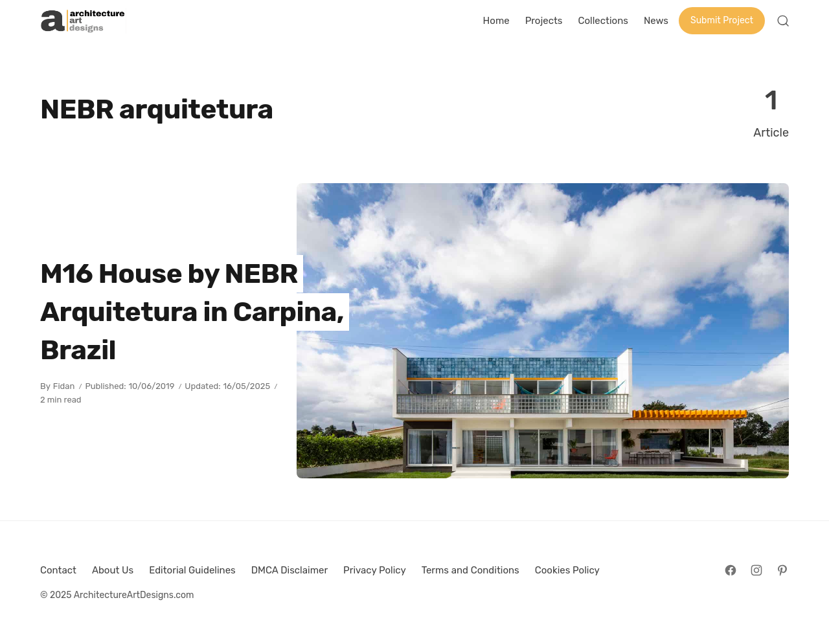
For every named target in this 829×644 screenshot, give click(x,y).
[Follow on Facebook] (731, 570)
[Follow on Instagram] (756, 570)
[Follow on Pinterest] (782, 570)
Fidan (64, 386)
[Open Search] (783, 21)
